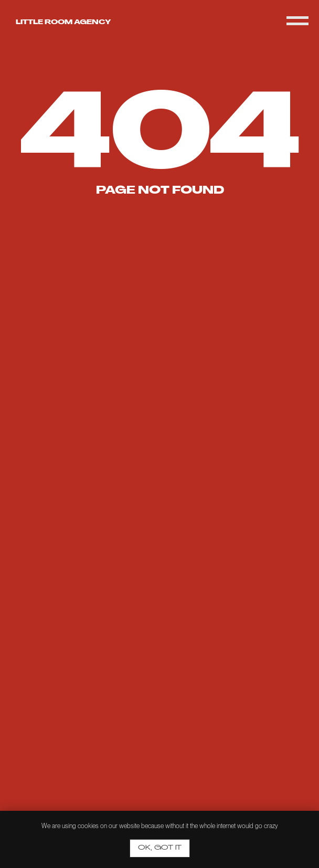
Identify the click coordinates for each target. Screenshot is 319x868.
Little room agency (63, 23)
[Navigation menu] (297, 21)
